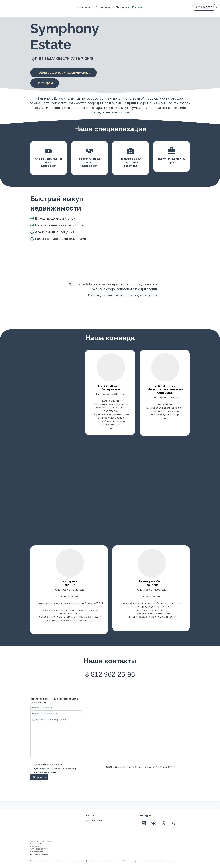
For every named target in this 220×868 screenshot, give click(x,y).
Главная (89, 816)
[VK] (154, 823)
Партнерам (122, 7)
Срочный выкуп (104, 7)
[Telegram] (173, 823)
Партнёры (172, 861)
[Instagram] (144, 823)
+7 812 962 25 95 (204, 7)
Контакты (137, 7)
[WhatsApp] (163, 823)
